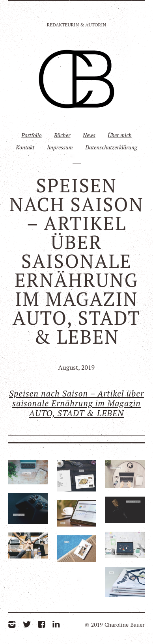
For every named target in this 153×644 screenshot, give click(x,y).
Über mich (120, 135)
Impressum (60, 147)
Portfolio (31, 135)
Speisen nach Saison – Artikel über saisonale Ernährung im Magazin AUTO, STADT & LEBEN (76, 403)
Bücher (62, 135)
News (89, 135)
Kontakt (25, 147)
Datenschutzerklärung (111, 147)
